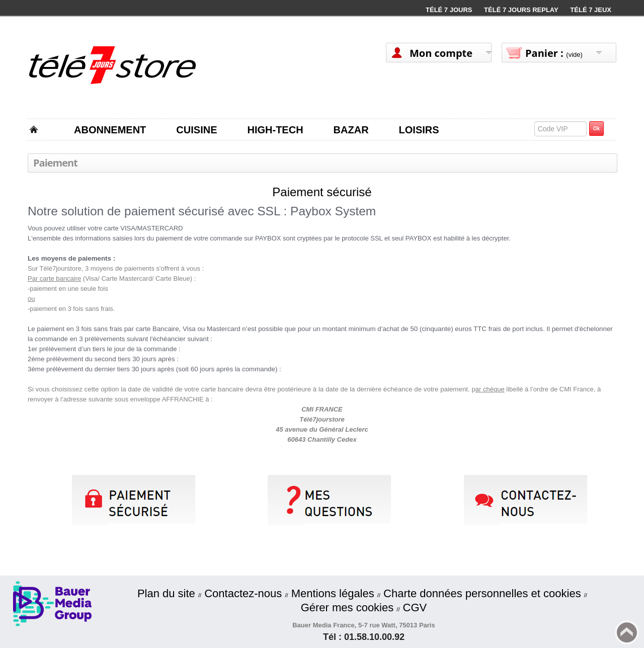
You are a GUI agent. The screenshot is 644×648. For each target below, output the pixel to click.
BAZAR (351, 130)
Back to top (627, 632)
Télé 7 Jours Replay (521, 10)
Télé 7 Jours (449, 10)
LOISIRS (419, 130)
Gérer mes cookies (347, 607)
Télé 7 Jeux (591, 10)
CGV (415, 607)
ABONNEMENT (110, 130)
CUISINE (196, 130)
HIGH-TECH (275, 130)
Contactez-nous (243, 593)
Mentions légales (333, 593)
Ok (596, 129)
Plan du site (166, 593)
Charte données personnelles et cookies (482, 593)
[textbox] (560, 129)
